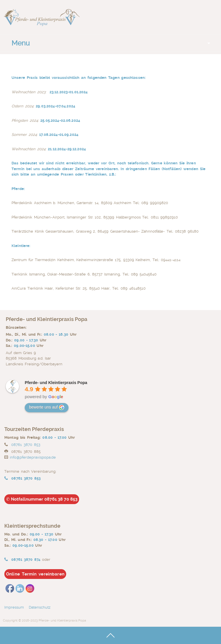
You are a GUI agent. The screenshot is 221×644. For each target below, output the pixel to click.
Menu (21, 43)
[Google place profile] (56, 383)
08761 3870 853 (26, 445)
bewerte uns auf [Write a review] (47, 407)
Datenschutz (41, 607)
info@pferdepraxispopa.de (33, 457)
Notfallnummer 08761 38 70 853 (42, 499)
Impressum (14, 607)
